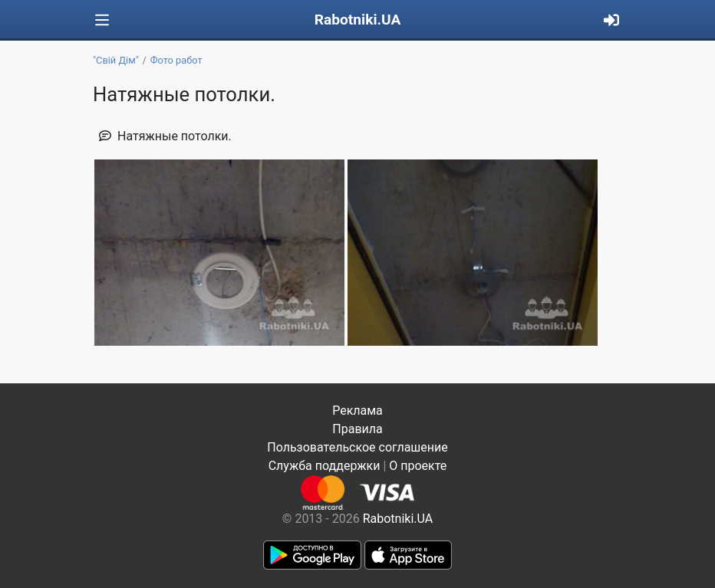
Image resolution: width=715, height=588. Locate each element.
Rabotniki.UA (358, 20)
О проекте (418, 466)
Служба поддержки (325, 466)
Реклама (357, 411)
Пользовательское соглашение (357, 447)
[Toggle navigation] (102, 20)
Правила (357, 429)
